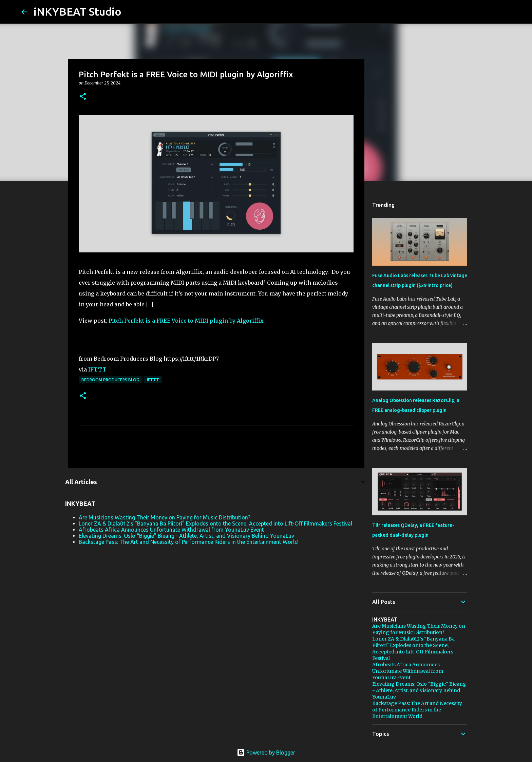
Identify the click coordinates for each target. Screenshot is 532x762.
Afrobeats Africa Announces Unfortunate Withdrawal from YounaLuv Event (171, 530)
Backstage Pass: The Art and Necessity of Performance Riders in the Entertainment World (188, 542)
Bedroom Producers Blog (110, 380)
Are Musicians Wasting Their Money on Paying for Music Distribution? (165, 517)
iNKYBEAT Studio (78, 12)
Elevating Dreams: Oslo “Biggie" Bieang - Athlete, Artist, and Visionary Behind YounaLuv (186, 536)
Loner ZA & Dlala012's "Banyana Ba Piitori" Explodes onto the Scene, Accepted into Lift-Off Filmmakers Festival (215, 523)
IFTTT (97, 369)
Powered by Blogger (266, 753)
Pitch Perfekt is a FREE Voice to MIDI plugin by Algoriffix (186, 321)
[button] (83, 97)
